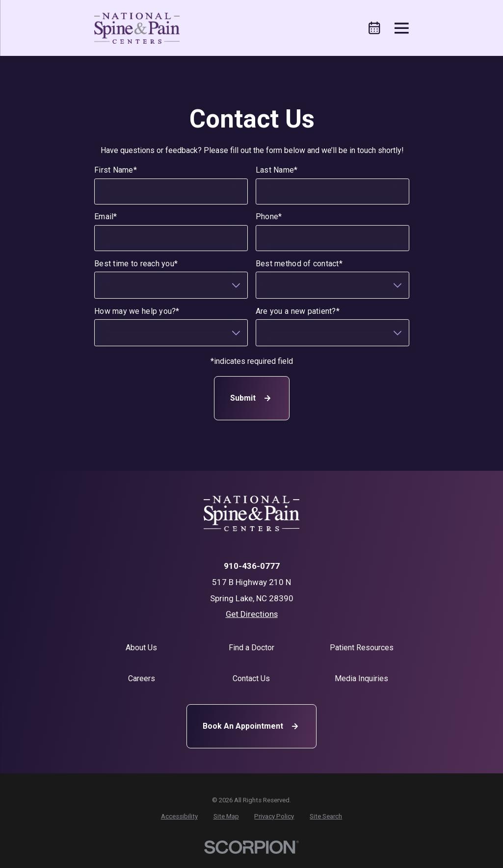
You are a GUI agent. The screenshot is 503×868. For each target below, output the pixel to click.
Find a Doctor (251, 648)
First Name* (116, 170)
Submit (252, 399)
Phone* (268, 217)
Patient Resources (362, 648)
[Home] (137, 28)
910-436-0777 (252, 566)
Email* (106, 217)
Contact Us (251, 678)
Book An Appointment (252, 726)
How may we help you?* (137, 311)
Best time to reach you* (136, 264)
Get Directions (252, 614)
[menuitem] (179, 817)
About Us (141, 648)
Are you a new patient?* (297, 311)
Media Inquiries (361, 678)
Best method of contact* (299, 264)
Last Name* (276, 170)
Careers (142, 678)
